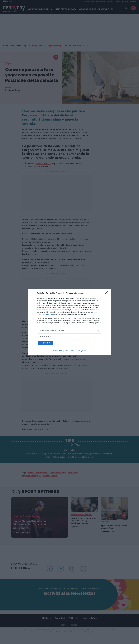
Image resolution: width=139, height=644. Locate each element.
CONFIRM (48, 343)
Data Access (69, 351)
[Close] (107, 293)
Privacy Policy (82, 351)
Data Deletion (57, 351)
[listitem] (69, 331)
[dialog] (69, 322)
